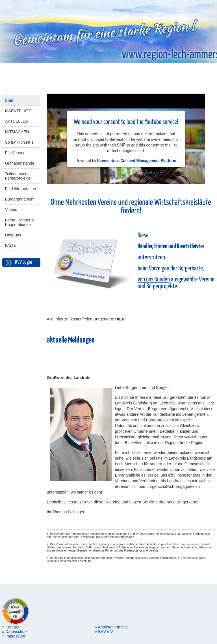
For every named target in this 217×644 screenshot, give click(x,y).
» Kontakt (11, 627)
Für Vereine (15, 153)
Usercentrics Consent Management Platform (136, 160)
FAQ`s (11, 245)
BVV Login (24, 262)
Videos (11, 210)
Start (9, 100)
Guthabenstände (20, 163)
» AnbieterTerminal (111, 627)
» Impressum (14, 636)
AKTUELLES (17, 121)
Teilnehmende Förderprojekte (18, 176)
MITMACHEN (17, 132)
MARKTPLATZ (18, 111)
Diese (143, 235)
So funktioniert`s (19, 142)
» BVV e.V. (104, 632)
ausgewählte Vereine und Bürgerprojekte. (176, 283)
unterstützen (151, 258)
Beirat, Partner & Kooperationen (20, 222)
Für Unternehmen (21, 189)
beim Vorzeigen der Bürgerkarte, (171, 269)
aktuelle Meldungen (71, 340)
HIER (120, 319)
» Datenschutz (15, 632)
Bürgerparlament (20, 199)
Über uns (13, 235)
